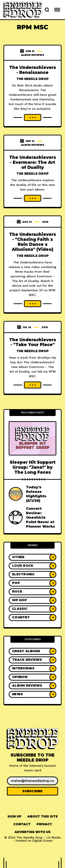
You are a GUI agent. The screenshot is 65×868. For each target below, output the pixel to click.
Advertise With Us (33, 832)
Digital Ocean (42, 841)
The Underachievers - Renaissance (33, 70)
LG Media (54, 837)
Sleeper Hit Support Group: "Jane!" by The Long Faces (33, 467)
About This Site (43, 816)
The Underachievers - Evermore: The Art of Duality (33, 162)
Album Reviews (33, 55)
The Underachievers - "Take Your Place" (33, 342)
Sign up (14, 816)
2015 (45, 222)
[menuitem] (14, 817)
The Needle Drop (33, 79)
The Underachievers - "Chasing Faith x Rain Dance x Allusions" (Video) (33, 242)
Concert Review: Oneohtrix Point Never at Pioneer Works (40, 517)
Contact (22, 824)
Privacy (44, 824)
